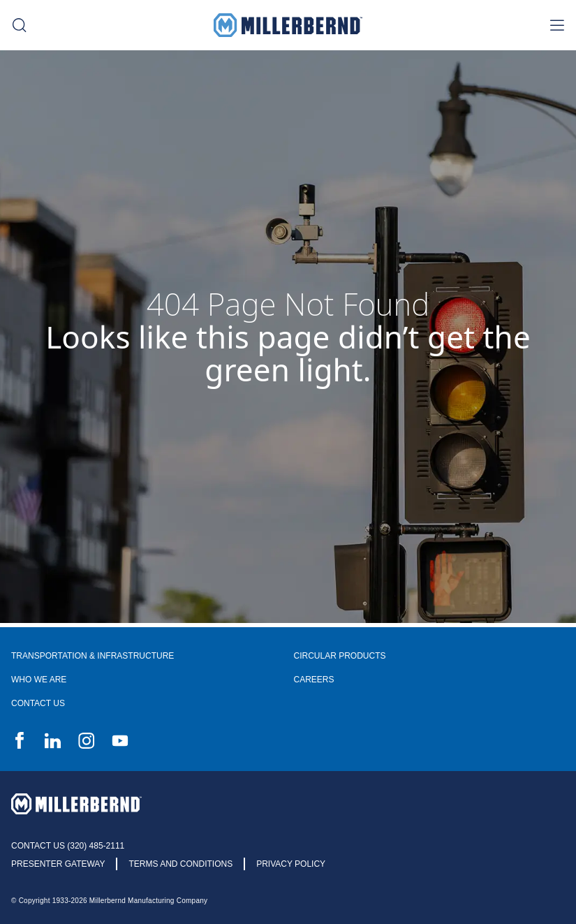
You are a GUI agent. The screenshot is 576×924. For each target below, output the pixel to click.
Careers (314, 680)
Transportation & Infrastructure (93, 656)
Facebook (20, 740)
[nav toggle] (556, 25)
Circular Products (340, 656)
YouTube (120, 740)
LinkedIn (53, 740)
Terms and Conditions (180, 864)
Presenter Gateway (58, 864)
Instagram (87, 740)
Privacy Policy (291, 864)
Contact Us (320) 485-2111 (68, 846)
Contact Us (38, 703)
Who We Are (39, 680)
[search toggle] (20, 25)
